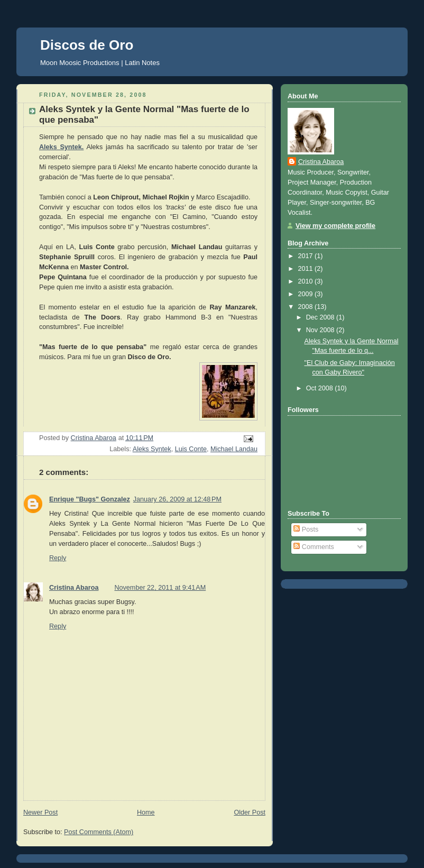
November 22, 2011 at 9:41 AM (160, 588)
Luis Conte (191, 449)
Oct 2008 (321, 388)
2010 (307, 281)
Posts (306, 529)
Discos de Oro (87, 45)
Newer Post (40, 812)
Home (146, 812)
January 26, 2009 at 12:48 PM (177, 499)
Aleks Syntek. (61, 147)
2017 (307, 256)
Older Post (250, 812)
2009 (307, 294)
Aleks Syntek (152, 449)
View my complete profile (335, 226)
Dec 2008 (321, 317)
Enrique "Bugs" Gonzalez (90, 499)
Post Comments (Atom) (99, 832)
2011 (307, 269)
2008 (307, 307)
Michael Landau (234, 449)
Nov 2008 (321, 330)
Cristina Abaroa (74, 588)
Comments (314, 547)
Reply (58, 558)
